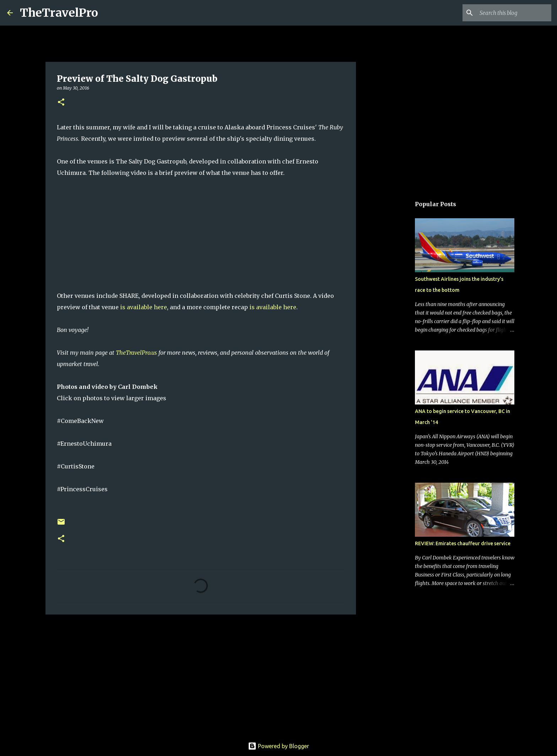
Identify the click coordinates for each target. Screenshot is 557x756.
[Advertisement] (201, 675)
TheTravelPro (59, 13)
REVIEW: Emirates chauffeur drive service (463, 543)
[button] (61, 103)
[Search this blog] (514, 13)
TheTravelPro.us (136, 353)
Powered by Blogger (278, 746)
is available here (144, 307)
